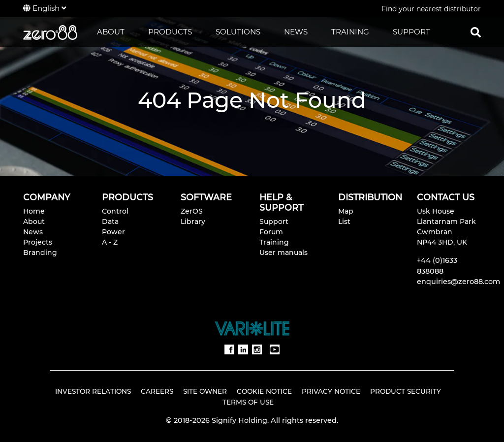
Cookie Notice (264, 391)
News (33, 232)
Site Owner (205, 391)
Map (346, 211)
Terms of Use (248, 402)
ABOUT (111, 32)
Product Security (406, 391)
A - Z (110, 242)
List (344, 221)
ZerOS (192, 211)
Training (274, 242)
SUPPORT (411, 32)
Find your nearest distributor (431, 9)
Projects (38, 242)
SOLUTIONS (238, 32)
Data (110, 221)
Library (193, 221)
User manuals (283, 253)
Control (115, 211)
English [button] (45, 8)
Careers (157, 391)
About (34, 221)
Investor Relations (93, 391)
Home (34, 211)
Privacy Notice (331, 391)
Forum (271, 232)
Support (274, 221)
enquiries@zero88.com (458, 282)
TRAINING (350, 32)
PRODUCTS (170, 32)
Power (113, 232)
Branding (40, 253)
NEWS (296, 32)
